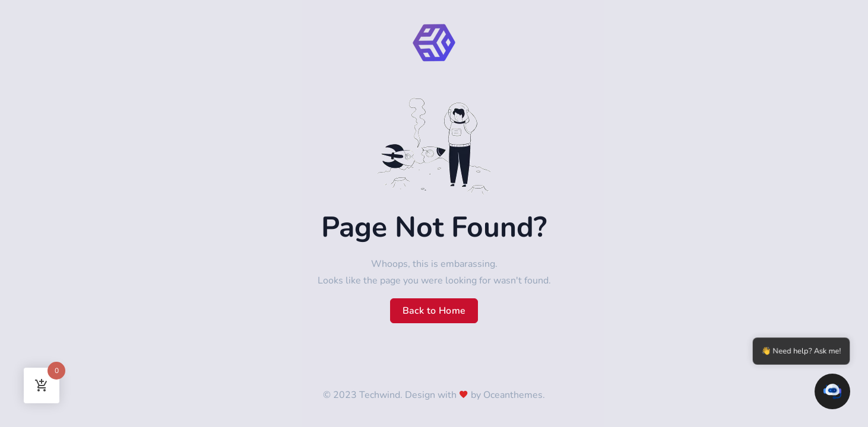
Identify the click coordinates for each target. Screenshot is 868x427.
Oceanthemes (513, 395)
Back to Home (434, 311)
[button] (832, 391)
